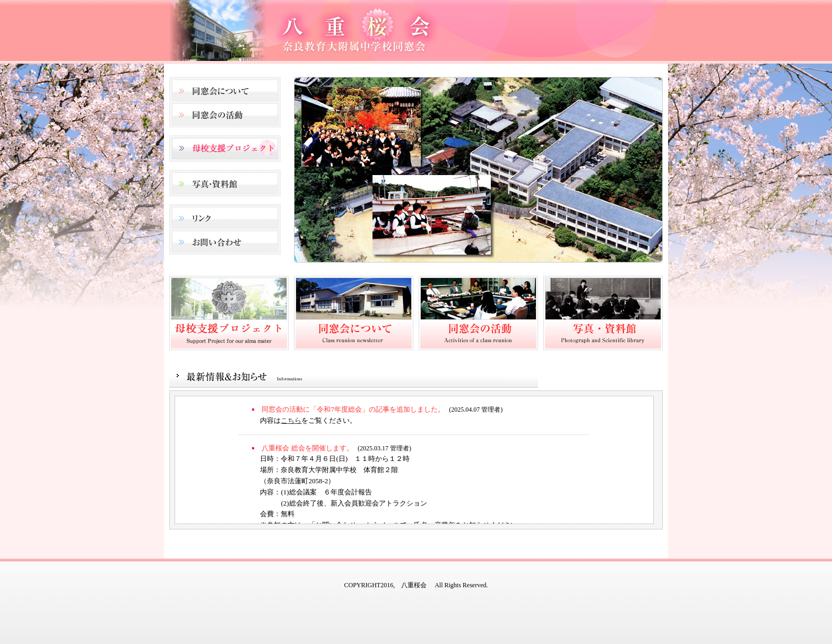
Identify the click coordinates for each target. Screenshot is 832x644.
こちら (291, 420)
